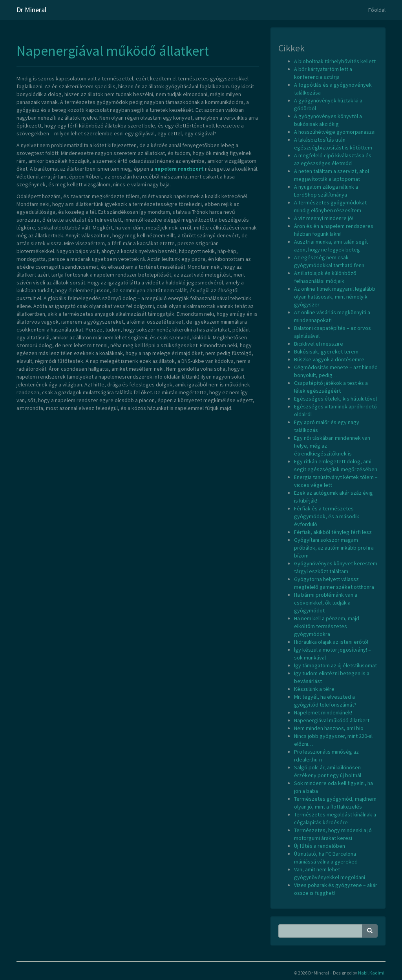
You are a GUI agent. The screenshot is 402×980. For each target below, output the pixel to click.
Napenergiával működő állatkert (113, 51)
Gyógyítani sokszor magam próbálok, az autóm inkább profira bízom (334, 548)
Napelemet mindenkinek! (323, 712)
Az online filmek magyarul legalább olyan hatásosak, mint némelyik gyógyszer (335, 297)
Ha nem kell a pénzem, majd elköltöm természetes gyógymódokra (327, 626)
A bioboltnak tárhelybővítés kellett (335, 61)
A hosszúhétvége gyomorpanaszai (335, 132)
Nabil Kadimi (371, 973)
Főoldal (377, 10)
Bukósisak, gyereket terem (326, 352)
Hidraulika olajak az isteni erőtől (331, 642)
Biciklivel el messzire (319, 344)
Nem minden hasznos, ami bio (329, 728)
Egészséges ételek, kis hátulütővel (335, 399)
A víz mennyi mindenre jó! (324, 218)
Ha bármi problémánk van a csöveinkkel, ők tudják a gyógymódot (326, 603)
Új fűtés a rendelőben (320, 846)
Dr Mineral (31, 10)
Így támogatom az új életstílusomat (335, 665)
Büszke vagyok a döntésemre (329, 359)
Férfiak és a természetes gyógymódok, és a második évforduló (327, 516)
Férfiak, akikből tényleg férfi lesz (333, 532)
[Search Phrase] (320, 931)
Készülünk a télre (314, 689)
